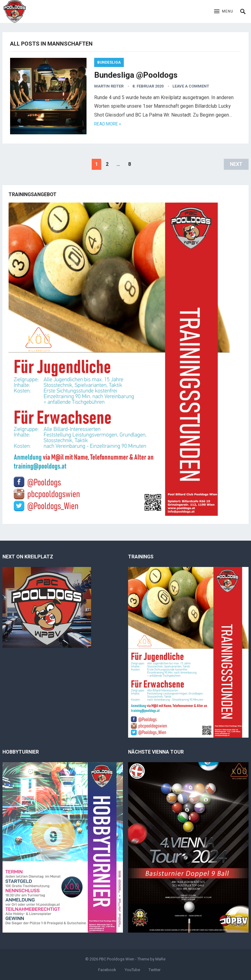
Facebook (107, 970)
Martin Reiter (109, 86)
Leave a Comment (191, 86)
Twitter (155, 970)
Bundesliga (109, 62)
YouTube (132, 970)
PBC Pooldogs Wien (117, 959)
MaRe (160, 959)
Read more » (108, 124)
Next (236, 164)
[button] (224, 12)
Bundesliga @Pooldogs (136, 75)
